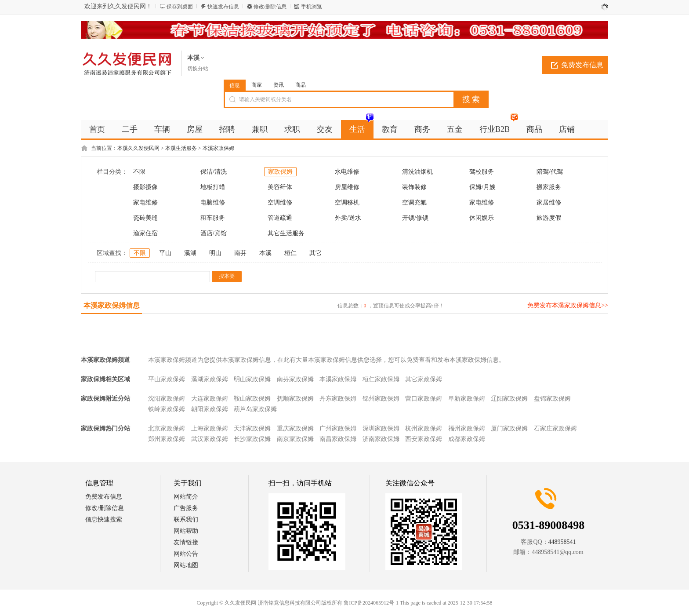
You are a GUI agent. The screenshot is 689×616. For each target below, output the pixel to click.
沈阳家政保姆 (167, 399)
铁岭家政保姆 (167, 409)
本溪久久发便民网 (138, 148)
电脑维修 (213, 202)
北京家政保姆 (167, 428)
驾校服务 (482, 172)
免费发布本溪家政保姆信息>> (568, 305)
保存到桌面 (180, 7)
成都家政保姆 (467, 439)
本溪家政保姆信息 (112, 305)
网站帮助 (186, 531)
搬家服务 (549, 187)
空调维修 (280, 202)
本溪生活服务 (181, 148)
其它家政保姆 (424, 379)
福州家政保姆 (467, 428)
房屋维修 (347, 187)
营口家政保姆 (424, 399)
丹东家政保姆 (338, 399)
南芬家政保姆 (295, 379)
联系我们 (186, 519)
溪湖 (190, 253)
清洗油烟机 (417, 172)
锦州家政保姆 (381, 399)
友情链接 (186, 542)
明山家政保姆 (252, 379)
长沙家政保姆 (252, 439)
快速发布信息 (223, 7)
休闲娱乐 (482, 218)
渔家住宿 (145, 233)
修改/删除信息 (270, 7)
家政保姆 (280, 172)
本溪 (265, 253)
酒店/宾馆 (214, 233)
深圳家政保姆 (381, 428)
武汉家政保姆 (210, 439)
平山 (165, 253)
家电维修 (145, 202)
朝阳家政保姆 (210, 409)
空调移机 (347, 202)
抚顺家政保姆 (295, 399)
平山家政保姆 (167, 379)
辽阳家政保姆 (509, 399)
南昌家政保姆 (338, 439)
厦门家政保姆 (509, 428)
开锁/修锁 (415, 218)
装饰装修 (414, 187)
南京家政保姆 (295, 439)
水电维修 (347, 172)
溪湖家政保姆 (210, 379)
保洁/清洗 (214, 172)
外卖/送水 (348, 218)
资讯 (279, 85)
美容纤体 (280, 187)
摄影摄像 (145, 187)
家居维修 (549, 202)
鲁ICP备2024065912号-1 (371, 603)
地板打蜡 (213, 187)
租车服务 (213, 218)
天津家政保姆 (252, 428)
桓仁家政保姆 (381, 379)
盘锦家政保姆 (552, 399)
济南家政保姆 (381, 439)
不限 (139, 172)
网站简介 (186, 497)
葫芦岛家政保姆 (255, 409)
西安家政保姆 (424, 439)
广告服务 (186, 508)
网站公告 (186, 554)
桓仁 (290, 253)
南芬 (240, 253)
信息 (235, 85)
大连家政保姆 (210, 399)
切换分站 (198, 69)
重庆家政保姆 (295, 428)
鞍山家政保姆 (252, 399)
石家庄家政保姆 (555, 428)
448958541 (562, 542)
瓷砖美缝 (145, 218)
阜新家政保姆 (467, 399)
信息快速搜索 (104, 519)
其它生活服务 (286, 233)
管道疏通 (280, 218)
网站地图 (186, 565)
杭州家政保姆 (424, 428)
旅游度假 (549, 218)
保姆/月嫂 (482, 187)
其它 (315, 253)
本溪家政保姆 (218, 148)
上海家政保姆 (210, 428)
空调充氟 (414, 202)
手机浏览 (312, 7)
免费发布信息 (582, 65)
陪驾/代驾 (550, 172)
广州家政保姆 (338, 428)
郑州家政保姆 (167, 439)
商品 (301, 85)
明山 (215, 253)
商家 (257, 85)
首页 (97, 129)
